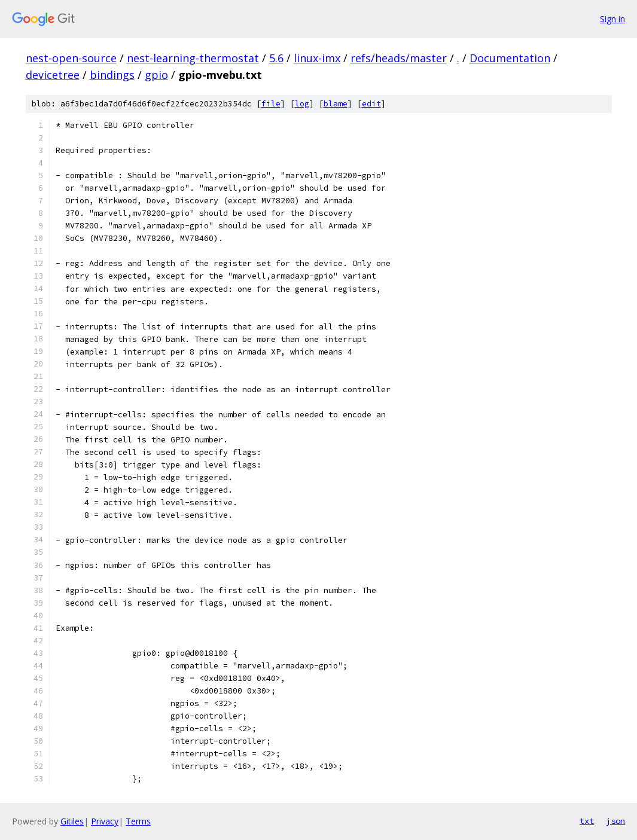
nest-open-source (71, 58)
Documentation (510, 58)
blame (336, 104)
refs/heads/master (399, 58)
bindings (112, 75)
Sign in (612, 19)
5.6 (276, 58)
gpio (156, 75)
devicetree (53, 75)
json (615, 821)
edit (371, 104)
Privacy (105, 821)
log (302, 104)
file (271, 104)
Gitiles (72, 821)
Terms (138, 821)
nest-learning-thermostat (193, 58)
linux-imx (317, 58)
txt (587, 821)
